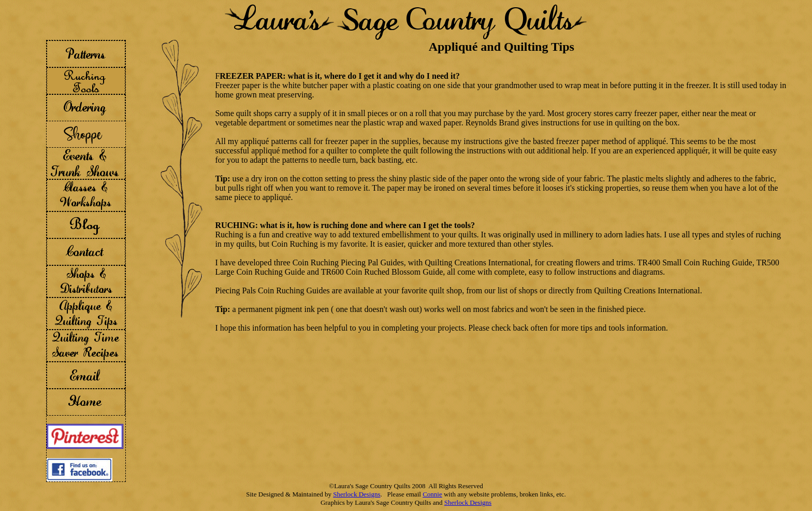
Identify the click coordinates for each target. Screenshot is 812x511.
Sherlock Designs (357, 494)
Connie (432, 494)
